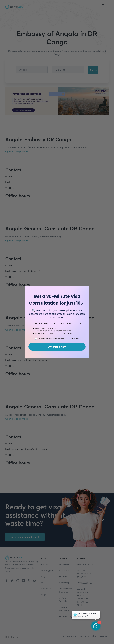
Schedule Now (57, 347)
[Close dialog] (86, 290)
